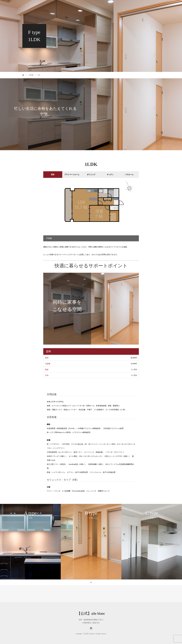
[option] (91, 210)
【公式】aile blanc (36, 4)
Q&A (124, 4)
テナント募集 (77, 4)
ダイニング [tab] (91, 175)
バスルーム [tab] (129, 175)
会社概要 (136, 4)
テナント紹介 (94, 4)
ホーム (63, 4)
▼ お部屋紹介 (111, 4)
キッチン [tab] (110, 175)
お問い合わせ (151, 4)
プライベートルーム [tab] (72, 175)
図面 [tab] (53, 175)
